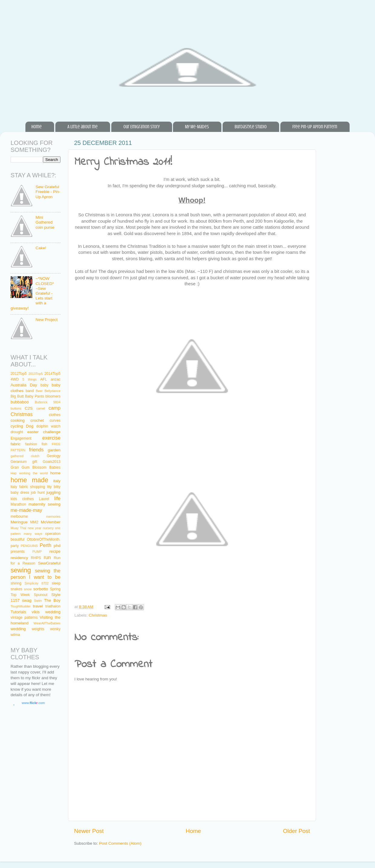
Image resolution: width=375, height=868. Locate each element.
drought (17, 432)
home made (29, 480)
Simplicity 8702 (37, 583)
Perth (46, 545)
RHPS (36, 558)
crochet (37, 420)
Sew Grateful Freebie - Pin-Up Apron (48, 192)
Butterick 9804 (48, 402)
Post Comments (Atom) (120, 843)
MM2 (34, 522)
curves (55, 421)
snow (28, 589)
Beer (39, 391)
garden (54, 450)
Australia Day (24, 385)
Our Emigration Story (142, 127)
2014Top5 (52, 374)
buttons (16, 408)
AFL (44, 379)
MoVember (51, 522)
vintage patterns (24, 617)
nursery (48, 528)
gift (35, 462)
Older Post (297, 831)
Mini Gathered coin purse (45, 222)
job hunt (38, 493)
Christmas (98, 615)
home (55, 473)
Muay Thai (18, 528)
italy (57, 481)
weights (38, 629)
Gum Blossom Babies (41, 467)
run (47, 557)
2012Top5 (19, 374)
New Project (46, 320)
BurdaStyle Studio (251, 127)
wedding (18, 629)
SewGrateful (49, 563)
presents (18, 552)
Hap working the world (29, 473)
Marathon (18, 504)
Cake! (41, 248)
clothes (55, 415)
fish (44, 444)
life (57, 498)
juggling (53, 492)
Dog (30, 426)
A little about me (83, 127)
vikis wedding (46, 612)
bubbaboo (20, 402)
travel (38, 606)
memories (53, 516)
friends (36, 450)
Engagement (21, 438)
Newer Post (89, 831)
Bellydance (52, 391)
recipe (55, 551)
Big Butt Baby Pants (27, 396)
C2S (29, 408)
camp (54, 408)
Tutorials (18, 612)
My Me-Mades (197, 127)
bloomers (53, 396)
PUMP (37, 552)
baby (44, 385)
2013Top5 (36, 374)
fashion (31, 444)
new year (34, 528)
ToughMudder (21, 606)
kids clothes (22, 499)
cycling (17, 426)
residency (19, 558)
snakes (16, 589)
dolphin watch (48, 426)
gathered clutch (25, 456)
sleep (56, 583)
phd (57, 546)
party (15, 546)
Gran (15, 467)
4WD (15, 379)
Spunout (41, 595)
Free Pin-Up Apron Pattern (315, 127)
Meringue (19, 522)
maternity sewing (44, 504)
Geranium (19, 462)
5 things (29, 379)
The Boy (52, 600)
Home (37, 127)
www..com (33, 703)
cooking (18, 420)
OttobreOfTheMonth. (44, 539)
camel (41, 408)
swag (27, 600)
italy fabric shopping (28, 487)
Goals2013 (52, 462)
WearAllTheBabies (47, 623)
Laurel (44, 499)
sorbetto (41, 589)
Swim (38, 601)
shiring (16, 583)
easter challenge (44, 432)
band (30, 391)
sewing (21, 570)
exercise (51, 438)
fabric (16, 444)
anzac (56, 379)
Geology (54, 456)
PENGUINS (29, 546)
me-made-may (26, 510)
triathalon (53, 606)
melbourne (19, 516)
